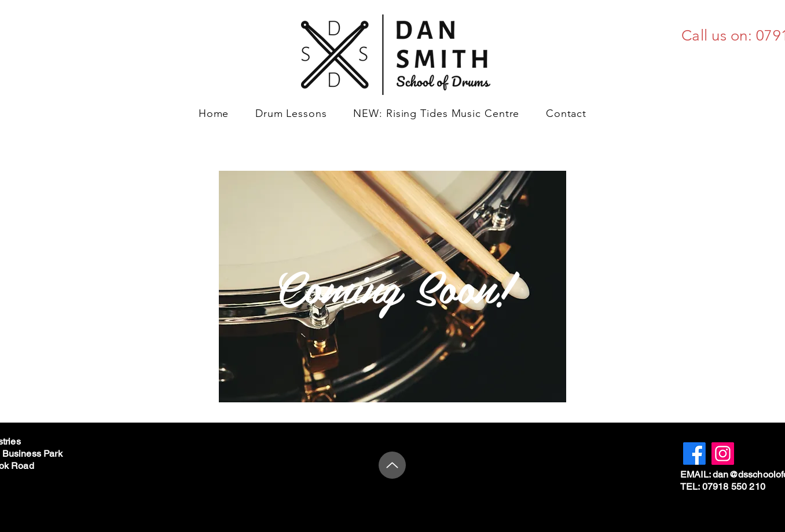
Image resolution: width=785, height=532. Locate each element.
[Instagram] (723, 454)
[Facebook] (694, 454)
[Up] (392, 465)
